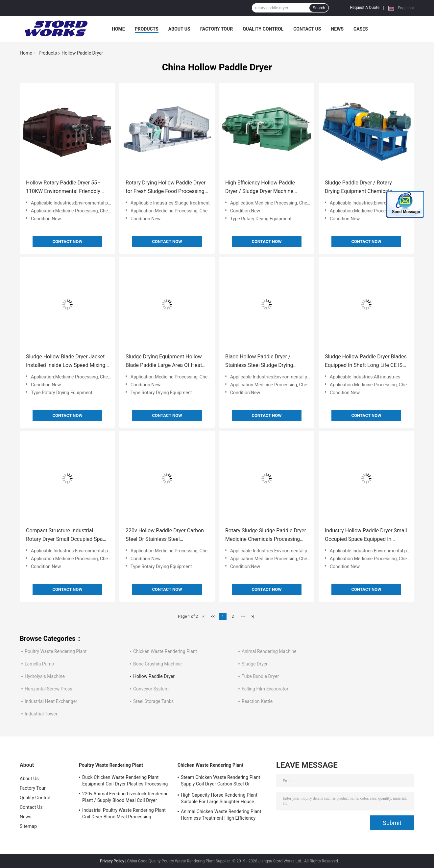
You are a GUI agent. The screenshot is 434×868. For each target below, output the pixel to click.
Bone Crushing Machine (157, 664)
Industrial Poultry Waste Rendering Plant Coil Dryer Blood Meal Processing (124, 813)
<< (213, 616)
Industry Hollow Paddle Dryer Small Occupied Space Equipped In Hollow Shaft (366, 535)
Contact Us (307, 29)
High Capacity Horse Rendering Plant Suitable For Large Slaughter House (219, 798)
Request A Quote (365, 8)
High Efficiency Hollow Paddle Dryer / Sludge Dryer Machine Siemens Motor (260, 188)
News (337, 29)
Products (147, 29)
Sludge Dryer (255, 664)
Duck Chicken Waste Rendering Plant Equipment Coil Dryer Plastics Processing (125, 781)
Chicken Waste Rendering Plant (165, 651)
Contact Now (67, 241)
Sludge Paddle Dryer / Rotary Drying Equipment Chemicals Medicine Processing (358, 188)
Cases (361, 29)
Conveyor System (151, 689)
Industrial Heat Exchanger (51, 701)
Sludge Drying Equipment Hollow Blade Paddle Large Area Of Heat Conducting (164, 362)
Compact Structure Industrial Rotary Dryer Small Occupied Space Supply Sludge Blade (67, 535)
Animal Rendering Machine (269, 651)
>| (252, 616)
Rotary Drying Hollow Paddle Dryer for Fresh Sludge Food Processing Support (166, 188)
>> (242, 616)
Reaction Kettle (257, 701)
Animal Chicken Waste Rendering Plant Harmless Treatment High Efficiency (221, 815)
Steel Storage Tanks (153, 701)
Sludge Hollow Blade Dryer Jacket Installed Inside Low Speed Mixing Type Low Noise (66, 362)
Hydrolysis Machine (45, 676)
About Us (179, 29)
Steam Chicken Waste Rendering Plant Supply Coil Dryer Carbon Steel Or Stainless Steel (220, 782)
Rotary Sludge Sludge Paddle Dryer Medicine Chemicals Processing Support (266, 535)
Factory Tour (217, 29)
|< (203, 616)
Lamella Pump (39, 664)
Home (118, 29)
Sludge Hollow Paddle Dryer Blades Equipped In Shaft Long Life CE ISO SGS (366, 362)
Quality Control (263, 29)
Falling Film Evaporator (265, 689)
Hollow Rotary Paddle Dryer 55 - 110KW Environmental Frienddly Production (63, 188)
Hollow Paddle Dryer (154, 676)
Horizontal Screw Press (48, 689)
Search (319, 8)
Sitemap (28, 826)
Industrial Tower (41, 714)
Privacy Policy (112, 861)
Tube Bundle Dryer (260, 676)
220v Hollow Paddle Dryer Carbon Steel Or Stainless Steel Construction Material (165, 535)
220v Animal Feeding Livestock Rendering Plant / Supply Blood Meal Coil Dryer (125, 797)
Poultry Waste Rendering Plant (56, 651)
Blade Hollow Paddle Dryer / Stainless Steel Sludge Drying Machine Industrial (259, 362)
